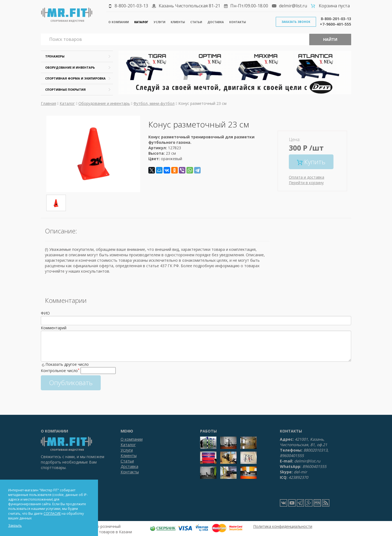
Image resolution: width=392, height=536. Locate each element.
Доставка (216, 22)
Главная (48, 103)
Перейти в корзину (306, 183)
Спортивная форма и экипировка (75, 78)
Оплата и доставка (307, 177)
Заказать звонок (296, 22)
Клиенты (178, 22)
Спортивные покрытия (65, 89)
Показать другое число (67, 364)
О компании (119, 22)
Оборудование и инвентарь (70, 67)
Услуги (160, 22)
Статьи (196, 22)
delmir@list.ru (293, 6)
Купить (311, 162)
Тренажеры (55, 56)
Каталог (141, 22)
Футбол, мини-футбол (154, 103)
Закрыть (15, 526)
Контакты (238, 22)
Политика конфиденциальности (283, 526)
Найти (330, 39)
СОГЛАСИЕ (52, 514)
